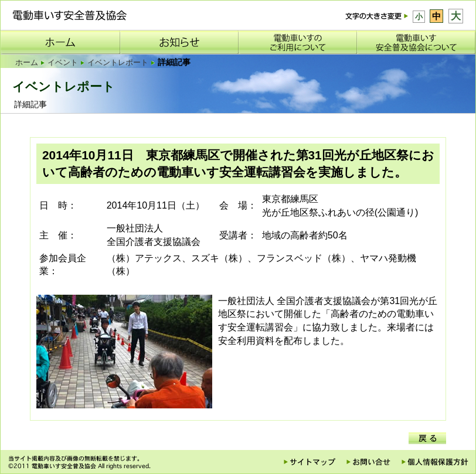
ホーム (27, 62)
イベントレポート (118, 62)
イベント (63, 62)
